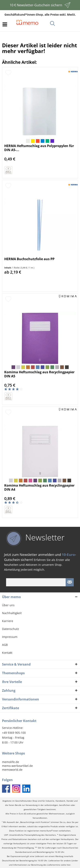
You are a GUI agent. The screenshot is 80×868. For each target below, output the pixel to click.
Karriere (8, 621)
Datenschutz (11, 629)
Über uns (8, 605)
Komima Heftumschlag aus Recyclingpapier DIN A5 (39, 374)
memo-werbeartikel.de (17, 766)
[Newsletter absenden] (70, 582)
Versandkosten (40, 818)
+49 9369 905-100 (14, 733)
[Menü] (6, 24)
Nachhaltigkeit (12, 613)
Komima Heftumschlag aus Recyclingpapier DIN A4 (39, 487)
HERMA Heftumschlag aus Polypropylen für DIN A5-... (39, 148)
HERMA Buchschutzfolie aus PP (29, 259)
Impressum (10, 637)
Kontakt (7, 653)
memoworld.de (12, 770)
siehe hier (66, 865)
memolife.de (11, 762)
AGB (5, 645)
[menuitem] (6, 24)
